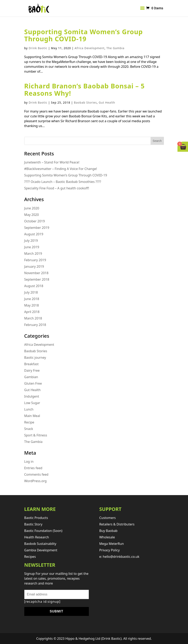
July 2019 (31, 241)
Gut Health (107, 102)
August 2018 (34, 286)
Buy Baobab (108, 531)
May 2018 (32, 305)
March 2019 (33, 254)
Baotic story (33, 524)
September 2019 (37, 228)
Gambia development (41, 550)
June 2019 (32, 247)
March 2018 (33, 318)
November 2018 (36, 273)
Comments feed (36, 474)
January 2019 (34, 266)
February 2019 (35, 260)
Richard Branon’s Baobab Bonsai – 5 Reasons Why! (84, 89)
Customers (107, 518)
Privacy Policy (109, 550)
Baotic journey (35, 358)
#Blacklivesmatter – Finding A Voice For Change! (61, 169)
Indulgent (32, 396)
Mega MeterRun (111, 544)
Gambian (31, 377)
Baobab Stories (85, 102)
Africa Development (90, 48)
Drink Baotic (38, 48)
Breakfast (31, 364)
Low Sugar (32, 403)
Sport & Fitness (36, 435)
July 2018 (31, 292)
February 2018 (35, 325)
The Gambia (115, 48)
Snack (29, 429)
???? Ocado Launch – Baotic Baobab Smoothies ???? (63, 182)
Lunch (29, 409)
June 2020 (32, 208)
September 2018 (37, 279)
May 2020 (32, 215)
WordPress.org (36, 481)
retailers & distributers (117, 524)
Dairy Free (32, 370)
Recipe (29, 422)
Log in (29, 462)
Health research (37, 537)
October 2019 (35, 221)
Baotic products (36, 518)
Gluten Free (33, 383)
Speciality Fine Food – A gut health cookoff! (57, 188)
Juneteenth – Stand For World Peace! (52, 162)
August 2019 (34, 234)
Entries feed (33, 468)
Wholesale (107, 537)
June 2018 (32, 299)
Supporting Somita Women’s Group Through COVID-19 (84, 35)
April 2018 (32, 312)
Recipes (30, 557)
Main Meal (32, 416)
